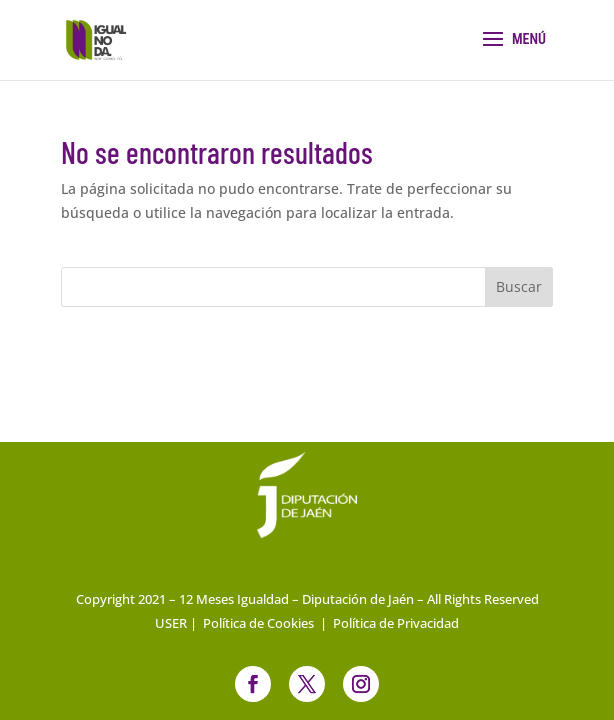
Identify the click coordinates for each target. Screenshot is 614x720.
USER (171, 623)
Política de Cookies (258, 623)
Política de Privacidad (396, 623)
